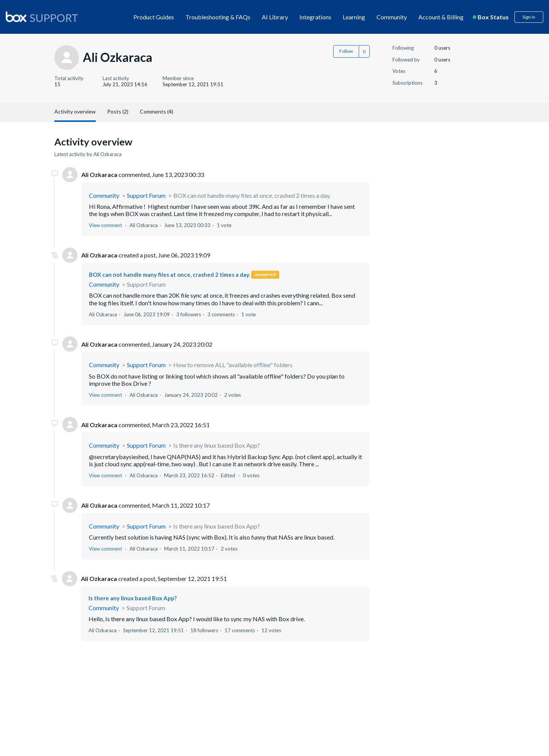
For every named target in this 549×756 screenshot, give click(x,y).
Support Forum (146, 195)
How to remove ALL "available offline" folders (233, 365)
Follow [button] (346, 51)
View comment (105, 225)
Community (392, 17)
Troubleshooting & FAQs (218, 17)
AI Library (275, 17)
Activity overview (75, 111)
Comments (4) (157, 111)
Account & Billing (441, 17)
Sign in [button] (529, 17)
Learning (354, 17)
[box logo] (42, 17)
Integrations (315, 17)
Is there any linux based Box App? (217, 445)
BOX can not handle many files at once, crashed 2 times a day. (252, 195)
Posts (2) (118, 111)
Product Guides (154, 17)
